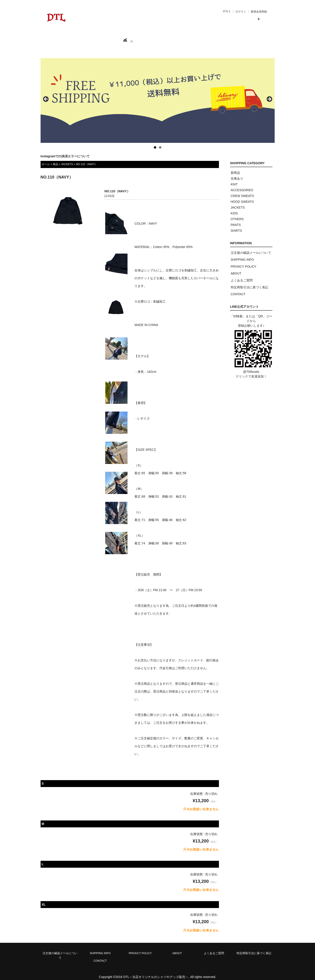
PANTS (236, 220)
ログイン (241, 12)
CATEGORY (114, 38)
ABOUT (138, 38)
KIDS (234, 208)
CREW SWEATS (242, 191)
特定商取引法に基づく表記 (249, 282)
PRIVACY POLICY (244, 262)
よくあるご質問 (242, 275)
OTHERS (237, 214)
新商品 (235, 168)
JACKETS (67, 159)
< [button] (46, 94)
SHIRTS (236, 226)
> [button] (269, 94)
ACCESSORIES (242, 185)
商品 (56, 159)
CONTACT (160, 38)
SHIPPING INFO (242, 255)
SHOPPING (89, 38)
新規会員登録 (259, 12)
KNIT (234, 179)
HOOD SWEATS (242, 197)
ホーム (66, 38)
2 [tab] (160, 142)
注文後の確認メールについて (251, 248)
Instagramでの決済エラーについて (65, 151)
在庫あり (237, 174)
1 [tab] (155, 142)
